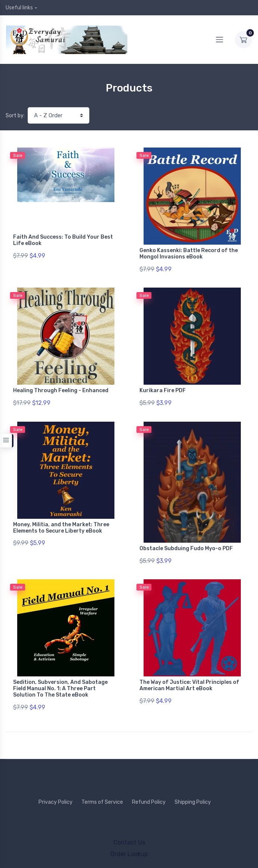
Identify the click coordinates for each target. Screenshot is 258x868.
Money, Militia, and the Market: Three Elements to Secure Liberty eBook (61, 523)
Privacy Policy (56, 794)
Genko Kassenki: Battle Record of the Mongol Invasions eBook (189, 254)
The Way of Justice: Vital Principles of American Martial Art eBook (189, 679)
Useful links (19, 8)
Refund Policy (149, 794)
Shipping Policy (193, 794)
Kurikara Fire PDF (163, 389)
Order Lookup (129, 845)
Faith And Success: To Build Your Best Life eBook (63, 240)
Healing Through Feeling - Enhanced (61, 389)
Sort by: (15, 116)
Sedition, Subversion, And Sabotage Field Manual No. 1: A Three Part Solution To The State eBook (60, 682)
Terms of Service (102, 794)
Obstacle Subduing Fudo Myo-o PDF (186, 544)
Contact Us (129, 834)
